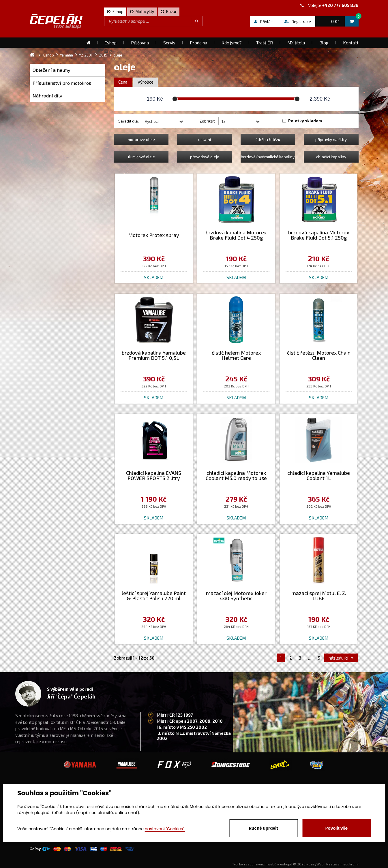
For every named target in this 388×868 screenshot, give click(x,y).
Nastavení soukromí (342, 864)
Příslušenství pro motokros (62, 83)
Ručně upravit (264, 828)
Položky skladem (305, 121)
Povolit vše (337, 828)
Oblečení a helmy (51, 70)
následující (341, 658)
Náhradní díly (47, 96)
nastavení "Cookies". (165, 829)
